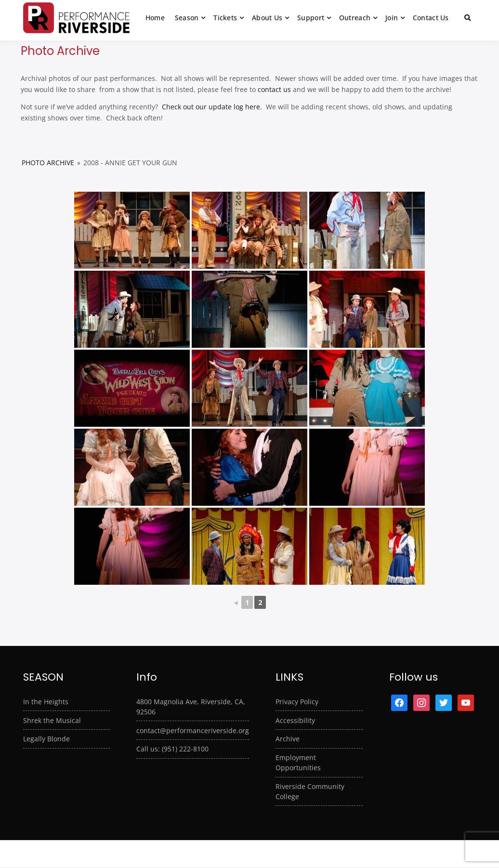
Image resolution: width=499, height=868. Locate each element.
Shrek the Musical (52, 720)
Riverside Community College (310, 791)
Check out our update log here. (211, 107)
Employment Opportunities (298, 763)
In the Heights (46, 702)
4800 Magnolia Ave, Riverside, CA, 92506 (191, 707)
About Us (267, 18)
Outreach (355, 18)
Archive (288, 739)
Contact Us (431, 18)
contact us (274, 89)
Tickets (225, 18)
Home (155, 18)
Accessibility (295, 720)
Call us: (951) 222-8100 (172, 749)
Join (392, 18)
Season (187, 18)
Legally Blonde (46, 739)
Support (311, 18)
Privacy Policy (297, 702)
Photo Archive (48, 163)
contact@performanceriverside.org (193, 730)
